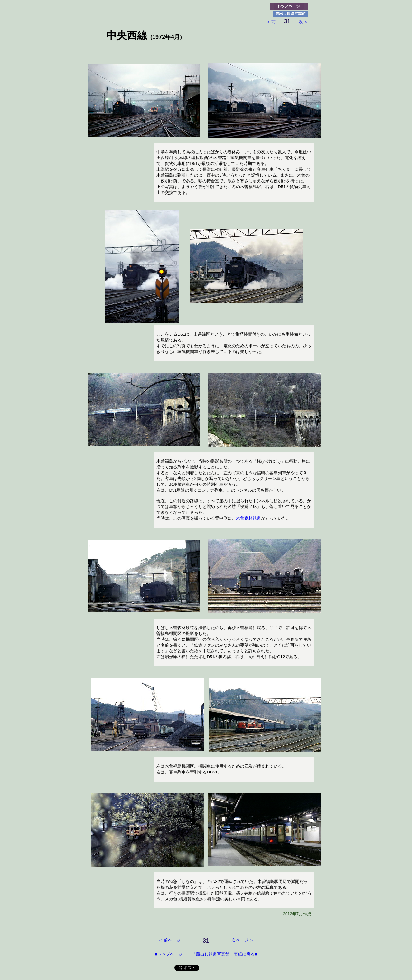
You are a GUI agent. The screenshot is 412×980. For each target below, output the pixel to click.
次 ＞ (304, 22)
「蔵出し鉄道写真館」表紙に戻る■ (225, 954)
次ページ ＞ (243, 940)
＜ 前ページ (169, 940)
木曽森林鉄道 (248, 518)
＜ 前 (271, 22)
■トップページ (169, 954)
